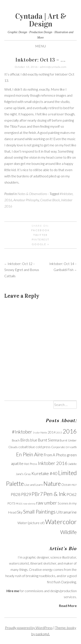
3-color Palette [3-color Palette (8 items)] (40, 433)
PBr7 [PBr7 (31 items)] (37, 494)
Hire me (13, 591)
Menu (40, 46)
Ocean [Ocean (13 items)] (66, 485)
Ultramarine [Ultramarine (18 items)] (66, 512)
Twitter (40, 235)
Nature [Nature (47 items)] (52, 484)
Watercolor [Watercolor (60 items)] (61, 522)
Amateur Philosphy (26, 200)
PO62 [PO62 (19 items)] (72, 494)
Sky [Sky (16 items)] (20, 512)
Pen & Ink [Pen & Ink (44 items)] (55, 494)
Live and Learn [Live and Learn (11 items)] (34, 485)
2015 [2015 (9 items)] (59, 433)
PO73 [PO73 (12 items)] (11, 503)
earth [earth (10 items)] (74, 447)
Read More (68, 606)
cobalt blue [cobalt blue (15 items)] (27, 447)
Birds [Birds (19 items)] (25, 440)
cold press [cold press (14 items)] (43, 447)
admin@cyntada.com (53, 67)
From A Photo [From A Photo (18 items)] (55, 455)
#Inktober (66, 194)
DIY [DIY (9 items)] (68, 447)
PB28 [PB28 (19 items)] (16, 494)
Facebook (40, 230)
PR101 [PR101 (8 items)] (19, 504)
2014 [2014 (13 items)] (52, 432)
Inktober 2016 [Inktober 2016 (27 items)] (53, 463)
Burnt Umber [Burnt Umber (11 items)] (68, 440)
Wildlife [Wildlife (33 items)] (68, 532)
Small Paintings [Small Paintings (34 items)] (39, 512)
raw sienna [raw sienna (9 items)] (29, 504)
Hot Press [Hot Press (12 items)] (31, 464)
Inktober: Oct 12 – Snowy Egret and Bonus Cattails (22, 270)
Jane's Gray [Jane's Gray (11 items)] (23, 474)
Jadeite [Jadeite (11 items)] (72, 464)
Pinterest (41, 239)
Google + (40, 244)
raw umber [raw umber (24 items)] (47, 503)
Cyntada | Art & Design (41, 20)
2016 (8, 200)
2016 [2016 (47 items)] (70, 431)
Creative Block (50, 200)
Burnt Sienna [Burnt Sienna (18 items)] (48, 440)
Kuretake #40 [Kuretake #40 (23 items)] (44, 473)
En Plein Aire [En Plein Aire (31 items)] (29, 454)
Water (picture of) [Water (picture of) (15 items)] (31, 523)
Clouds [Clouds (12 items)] (13, 447)
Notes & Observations (32, 194)
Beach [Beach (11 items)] (16, 440)
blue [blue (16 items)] (34, 440)
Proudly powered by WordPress (29, 628)
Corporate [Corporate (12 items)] (58, 447)
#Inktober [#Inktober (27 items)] (22, 432)
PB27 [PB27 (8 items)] (74, 485)
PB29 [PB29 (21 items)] (26, 494)
